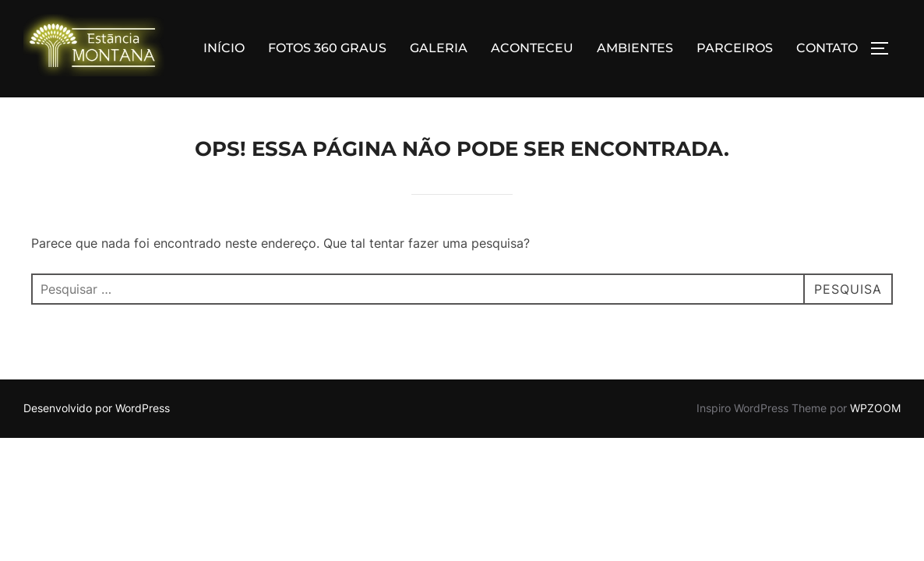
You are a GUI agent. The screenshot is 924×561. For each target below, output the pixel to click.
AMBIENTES (635, 48)
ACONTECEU (532, 48)
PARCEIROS (735, 48)
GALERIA (439, 48)
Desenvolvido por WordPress (97, 409)
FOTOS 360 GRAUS (327, 48)
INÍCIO (224, 48)
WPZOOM (875, 409)
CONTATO (827, 48)
